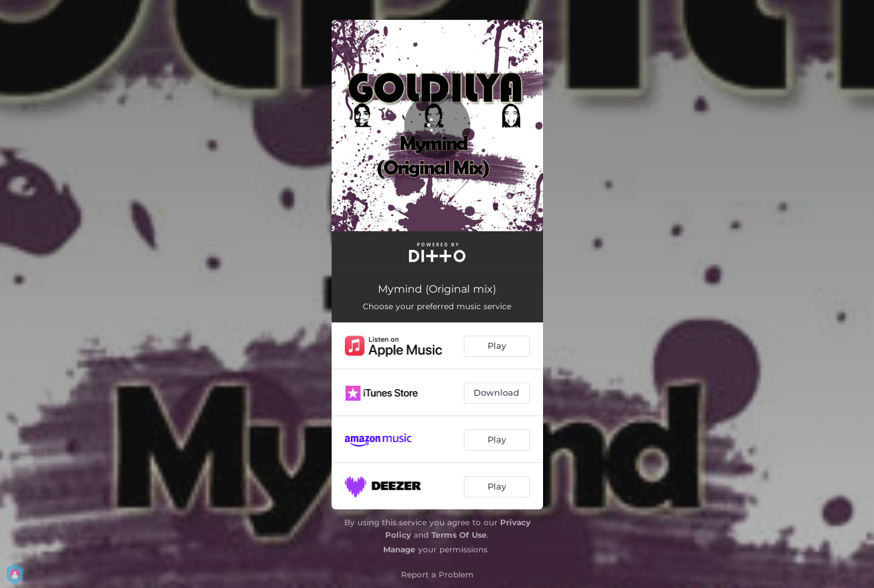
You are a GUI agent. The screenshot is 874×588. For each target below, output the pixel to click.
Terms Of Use (459, 535)
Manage (399, 549)
